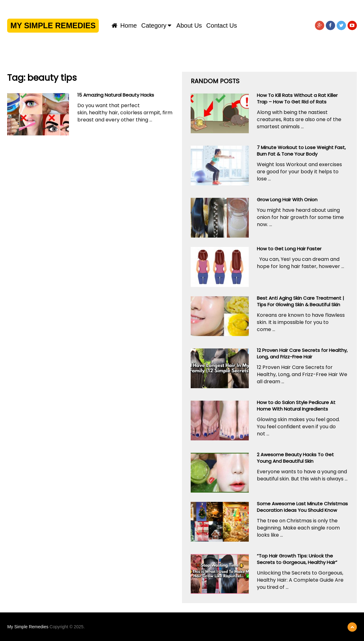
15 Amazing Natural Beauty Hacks (116, 95)
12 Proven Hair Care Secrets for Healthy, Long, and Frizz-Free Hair (302, 353)
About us (189, 25)
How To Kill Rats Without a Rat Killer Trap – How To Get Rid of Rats (297, 98)
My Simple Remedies (53, 25)
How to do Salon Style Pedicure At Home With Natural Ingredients (296, 406)
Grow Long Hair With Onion (287, 200)
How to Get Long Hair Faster (289, 249)
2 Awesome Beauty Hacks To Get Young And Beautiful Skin (295, 458)
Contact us (222, 25)
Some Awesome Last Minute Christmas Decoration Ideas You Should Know (302, 507)
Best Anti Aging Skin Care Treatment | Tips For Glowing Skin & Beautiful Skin (300, 301)
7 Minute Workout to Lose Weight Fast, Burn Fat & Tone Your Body (301, 151)
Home (124, 25)
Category (154, 25)
